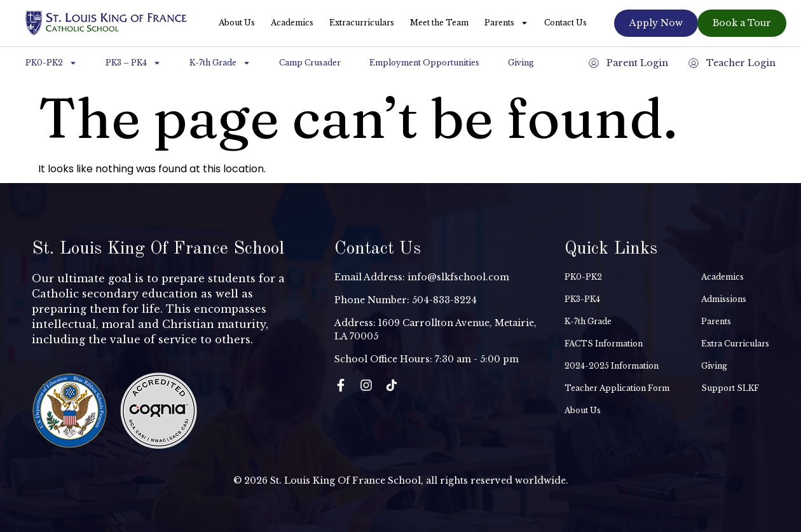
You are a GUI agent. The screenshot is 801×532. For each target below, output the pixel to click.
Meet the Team (439, 23)
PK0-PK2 (51, 63)
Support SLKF (730, 388)
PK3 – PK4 (133, 63)
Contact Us (565, 23)
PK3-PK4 (582, 299)
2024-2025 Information (612, 366)
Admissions (724, 299)
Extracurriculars (362, 23)
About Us (237, 23)
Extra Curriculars (735, 344)
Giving (521, 63)
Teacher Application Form (617, 388)
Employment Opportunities (424, 63)
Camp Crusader (310, 63)
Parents (506, 23)
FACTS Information (604, 344)
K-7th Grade (220, 63)
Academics (292, 23)
